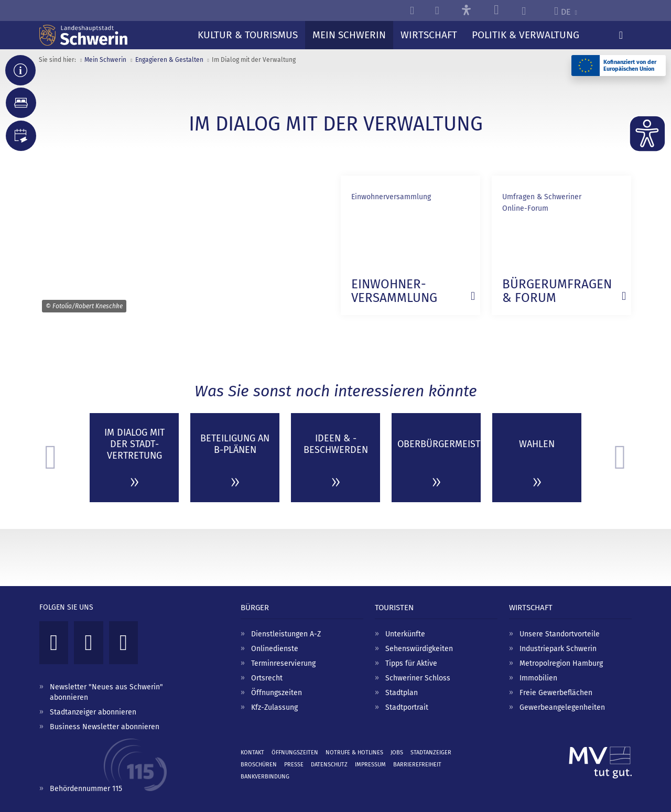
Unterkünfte (405, 634)
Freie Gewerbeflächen (556, 693)
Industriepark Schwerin (558, 649)
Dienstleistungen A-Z (286, 634)
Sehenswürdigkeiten (419, 649)
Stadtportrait (407, 707)
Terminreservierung (283, 663)
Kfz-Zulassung (274, 707)
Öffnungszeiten (277, 693)
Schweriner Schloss (418, 678)
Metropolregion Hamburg (561, 663)
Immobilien (538, 678)
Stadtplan (402, 693)
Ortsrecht (267, 678)
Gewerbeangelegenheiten (562, 707)
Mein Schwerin (105, 60)
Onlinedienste (275, 649)
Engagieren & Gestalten (169, 60)
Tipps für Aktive (411, 663)
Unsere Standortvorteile (560, 634)
